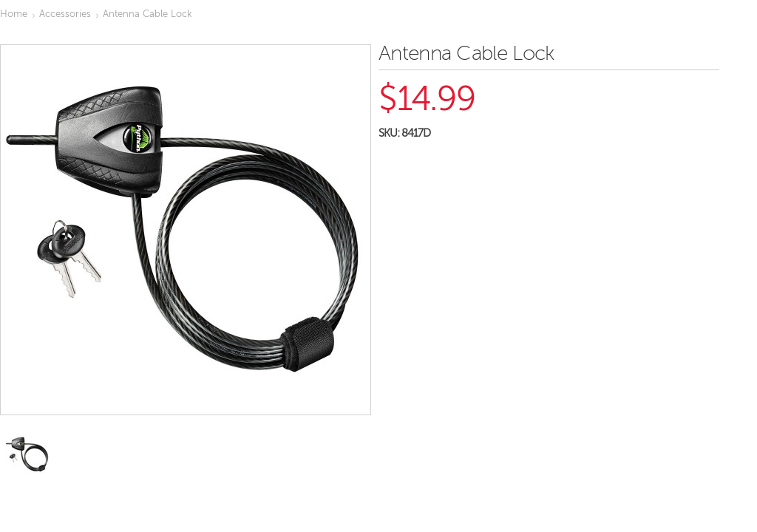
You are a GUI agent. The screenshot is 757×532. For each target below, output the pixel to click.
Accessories (65, 14)
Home (14, 14)
